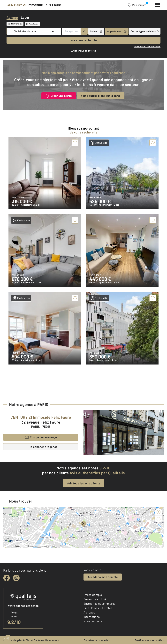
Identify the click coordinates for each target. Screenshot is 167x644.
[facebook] (7, 578)
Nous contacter (94, 621)
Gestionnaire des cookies (149, 640)
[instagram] (16, 578)
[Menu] (158, 4)
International (92, 617)
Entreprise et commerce (99, 604)
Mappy (35, 546)
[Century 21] (34, 5)
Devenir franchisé (95, 599)
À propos (89, 612)
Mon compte (137, 5)
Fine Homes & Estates (98, 608)
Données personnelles (97, 640)
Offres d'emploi (93, 595)
